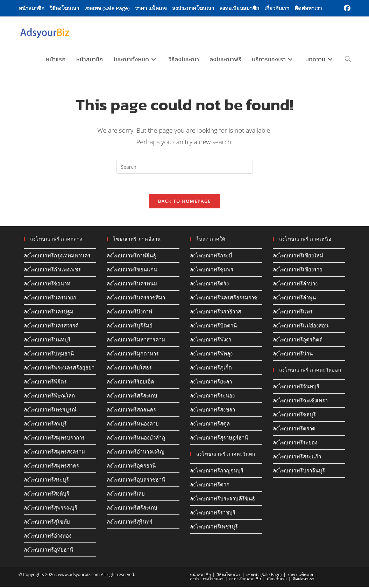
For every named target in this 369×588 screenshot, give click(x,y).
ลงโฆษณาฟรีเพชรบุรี (214, 527)
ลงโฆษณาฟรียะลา (211, 382)
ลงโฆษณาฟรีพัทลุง (211, 354)
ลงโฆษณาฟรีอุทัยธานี (48, 551)
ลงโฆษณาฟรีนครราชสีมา (136, 298)
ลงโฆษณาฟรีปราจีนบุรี (299, 471)
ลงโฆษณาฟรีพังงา (211, 340)
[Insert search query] (185, 167)
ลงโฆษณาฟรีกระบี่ (211, 256)
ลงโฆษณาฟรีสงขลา (212, 410)
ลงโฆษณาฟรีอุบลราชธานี (136, 480)
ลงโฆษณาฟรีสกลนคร (131, 410)
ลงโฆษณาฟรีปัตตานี (213, 326)
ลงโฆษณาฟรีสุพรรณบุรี (51, 509)
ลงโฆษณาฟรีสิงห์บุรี (47, 494)
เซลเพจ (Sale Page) (107, 8)
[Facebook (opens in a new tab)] (346, 8)
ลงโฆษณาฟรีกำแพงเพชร (52, 270)
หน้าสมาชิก (31, 8)
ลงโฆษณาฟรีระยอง (295, 443)
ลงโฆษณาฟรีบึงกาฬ (129, 312)
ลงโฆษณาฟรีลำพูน (294, 298)
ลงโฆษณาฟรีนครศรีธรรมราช (224, 298)
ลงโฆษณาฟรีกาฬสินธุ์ (131, 256)
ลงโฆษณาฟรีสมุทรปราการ (54, 438)
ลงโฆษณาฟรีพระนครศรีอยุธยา (59, 368)
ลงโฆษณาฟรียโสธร (129, 368)
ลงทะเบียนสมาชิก (239, 8)
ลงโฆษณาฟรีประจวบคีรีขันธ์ (222, 499)
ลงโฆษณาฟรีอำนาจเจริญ (136, 452)
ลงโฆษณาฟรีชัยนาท (47, 284)
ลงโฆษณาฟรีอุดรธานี (131, 466)
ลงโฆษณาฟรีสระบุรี (46, 480)
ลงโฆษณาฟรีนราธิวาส (215, 312)
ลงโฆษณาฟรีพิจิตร (45, 382)
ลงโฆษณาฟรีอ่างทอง (48, 537)
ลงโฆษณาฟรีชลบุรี (294, 415)
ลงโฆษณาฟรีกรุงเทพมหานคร (57, 256)
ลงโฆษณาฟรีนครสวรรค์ (51, 326)
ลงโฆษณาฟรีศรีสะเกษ (132, 396)
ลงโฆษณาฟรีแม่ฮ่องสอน (301, 326)
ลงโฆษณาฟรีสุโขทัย (47, 523)
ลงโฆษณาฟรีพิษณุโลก (49, 396)
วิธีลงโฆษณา (64, 8)
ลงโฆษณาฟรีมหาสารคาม (136, 340)
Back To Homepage (184, 202)
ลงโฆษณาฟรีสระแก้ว (297, 457)
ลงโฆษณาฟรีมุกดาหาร (133, 354)
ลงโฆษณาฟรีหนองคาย (133, 424)
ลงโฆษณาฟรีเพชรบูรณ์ (50, 410)
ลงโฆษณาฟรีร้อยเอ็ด (130, 382)
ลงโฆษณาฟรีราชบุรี (213, 513)
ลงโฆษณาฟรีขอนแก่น (132, 270)
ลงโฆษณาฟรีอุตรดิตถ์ (298, 340)
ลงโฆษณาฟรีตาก (210, 485)
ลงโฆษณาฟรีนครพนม (132, 284)
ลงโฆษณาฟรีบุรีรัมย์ (130, 326)
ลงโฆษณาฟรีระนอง (212, 396)
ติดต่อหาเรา (308, 8)
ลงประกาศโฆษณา (193, 8)
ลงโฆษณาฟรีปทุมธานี (49, 354)
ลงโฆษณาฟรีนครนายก (50, 298)
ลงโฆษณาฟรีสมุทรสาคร (51, 466)
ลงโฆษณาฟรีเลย (126, 494)
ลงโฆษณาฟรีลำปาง (295, 284)
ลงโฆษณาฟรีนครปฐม (49, 312)
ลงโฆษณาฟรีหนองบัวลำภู (136, 438)
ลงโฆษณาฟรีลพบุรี (45, 424)
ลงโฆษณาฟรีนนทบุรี (47, 340)
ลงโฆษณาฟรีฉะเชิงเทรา (300, 401)
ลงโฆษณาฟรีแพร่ (293, 312)
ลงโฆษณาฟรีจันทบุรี (296, 387)
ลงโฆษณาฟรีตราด (294, 429)
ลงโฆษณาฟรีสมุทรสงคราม (54, 452)
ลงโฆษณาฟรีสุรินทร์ (130, 523)
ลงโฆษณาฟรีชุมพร (212, 270)
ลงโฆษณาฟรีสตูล (210, 424)
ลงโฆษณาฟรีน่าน (293, 354)
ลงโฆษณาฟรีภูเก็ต (211, 368)
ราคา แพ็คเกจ (151, 8)
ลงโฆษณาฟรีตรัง (209, 284)
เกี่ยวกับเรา (277, 8)
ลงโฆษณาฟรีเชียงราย (298, 270)
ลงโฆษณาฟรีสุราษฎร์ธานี (219, 438)
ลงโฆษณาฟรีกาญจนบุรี (217, 471)
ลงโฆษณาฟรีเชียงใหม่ (298, 256)
